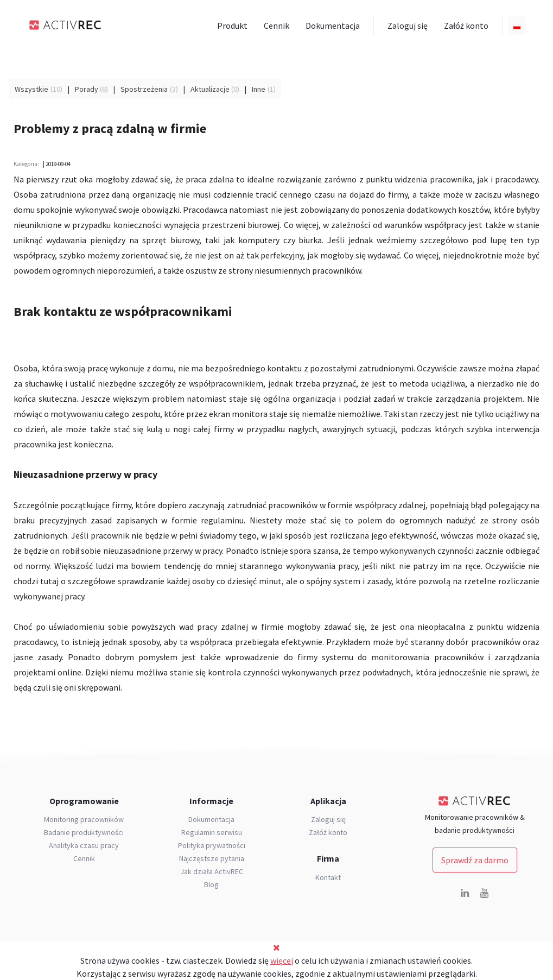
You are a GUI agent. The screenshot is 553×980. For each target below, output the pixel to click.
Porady (87, 89)
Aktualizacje (210, 89)
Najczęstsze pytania (212, 858)
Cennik (276, 26)
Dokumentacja (333, 26)
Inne (259, 89)
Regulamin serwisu (212, 832)
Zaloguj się (408, 26)
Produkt (232, 26)
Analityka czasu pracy (84, 845)
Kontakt (328, 877)
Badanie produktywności (84, 832)
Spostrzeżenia (144, 89)
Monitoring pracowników (84, 819)
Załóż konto (466, 26)
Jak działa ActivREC (212, 871)
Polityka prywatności (212, 845)
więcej (282, 960)
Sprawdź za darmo (475, 860)
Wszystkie (31, 89)
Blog (211, 884)
